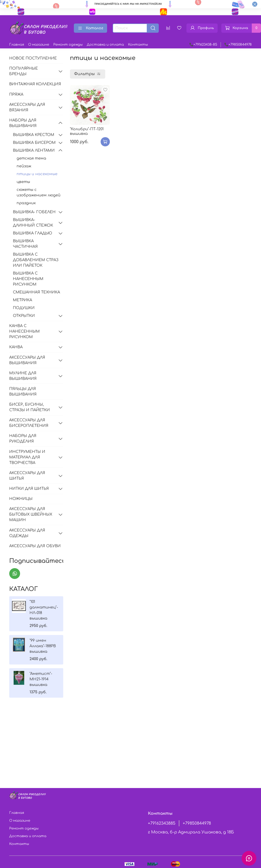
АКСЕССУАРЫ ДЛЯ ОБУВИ (35, 546)
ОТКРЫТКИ (24, 316)
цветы (23, 182)
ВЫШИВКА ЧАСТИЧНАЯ (25, 244)
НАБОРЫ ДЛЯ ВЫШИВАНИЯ (23, 123)
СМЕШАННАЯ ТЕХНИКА (36, 292)
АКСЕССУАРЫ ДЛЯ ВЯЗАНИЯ (27, 107)
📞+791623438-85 (203, 44)
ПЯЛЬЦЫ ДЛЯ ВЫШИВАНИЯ (23, 392)
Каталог (90, 28)
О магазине (39, 44)
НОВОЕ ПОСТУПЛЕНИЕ (33, 58)
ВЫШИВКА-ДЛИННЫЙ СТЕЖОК (33, 223)
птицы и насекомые (37, 174)
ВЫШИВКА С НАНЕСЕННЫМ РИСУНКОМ (28, 279)
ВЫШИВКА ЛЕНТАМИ (34, 151)
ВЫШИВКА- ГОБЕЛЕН (34, 212)
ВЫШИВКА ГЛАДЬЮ (33, 233)
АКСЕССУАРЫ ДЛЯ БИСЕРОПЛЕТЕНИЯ (29, 423)
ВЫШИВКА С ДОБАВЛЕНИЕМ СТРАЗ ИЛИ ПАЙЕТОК (36, 260)
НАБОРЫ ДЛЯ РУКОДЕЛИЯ (23, 439)
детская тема (31, 158)
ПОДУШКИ (24, 308)
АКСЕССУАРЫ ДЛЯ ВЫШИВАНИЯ (27, 360)
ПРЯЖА (16, 94)
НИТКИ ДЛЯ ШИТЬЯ (29, 489)
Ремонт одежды (68, 44)
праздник (26, 203)
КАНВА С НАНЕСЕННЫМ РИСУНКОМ (24, 331)
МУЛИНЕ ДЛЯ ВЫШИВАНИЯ (23, 376)
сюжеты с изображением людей (39, 192)
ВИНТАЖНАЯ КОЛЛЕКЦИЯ (35, 84)
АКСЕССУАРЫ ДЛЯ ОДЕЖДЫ (27, 533)
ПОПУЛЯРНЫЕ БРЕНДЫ (24, 71)
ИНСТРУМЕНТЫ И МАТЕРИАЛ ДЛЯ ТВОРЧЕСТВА (27, 457)
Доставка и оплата (105, 44)
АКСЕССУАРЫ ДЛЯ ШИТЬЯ (27, 476)
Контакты (138, 44)
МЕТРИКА (22, 300)
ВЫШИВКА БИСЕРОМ (34, 143)
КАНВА (16, 347)
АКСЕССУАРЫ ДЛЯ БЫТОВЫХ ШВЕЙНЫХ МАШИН (31, 514)
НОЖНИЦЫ (21, 499)
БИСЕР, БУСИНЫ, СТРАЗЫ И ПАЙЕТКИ (30, 407)
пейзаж (24, 166)
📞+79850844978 (238, 44)
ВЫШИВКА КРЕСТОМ (34, 135)
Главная (17, 44)
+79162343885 (162, 823)
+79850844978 (197, 823)
